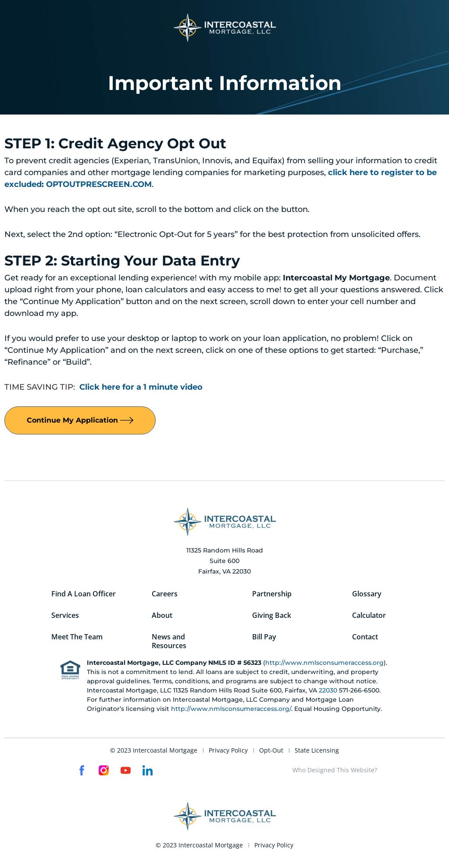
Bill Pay (264, 638)
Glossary (367, 594)
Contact (365, 638)
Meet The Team (77, 638)
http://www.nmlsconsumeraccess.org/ (231, 710)
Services (65, 616)
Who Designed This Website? (335, 772)
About (162, 616)
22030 (328, 692)
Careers (165, 594)
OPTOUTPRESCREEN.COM (99, 184)
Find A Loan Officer (84, 594)
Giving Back (272, 616)
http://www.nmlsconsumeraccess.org (324, 664)
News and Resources (169, 642)
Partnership (272, 594)
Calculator (369, 616)
